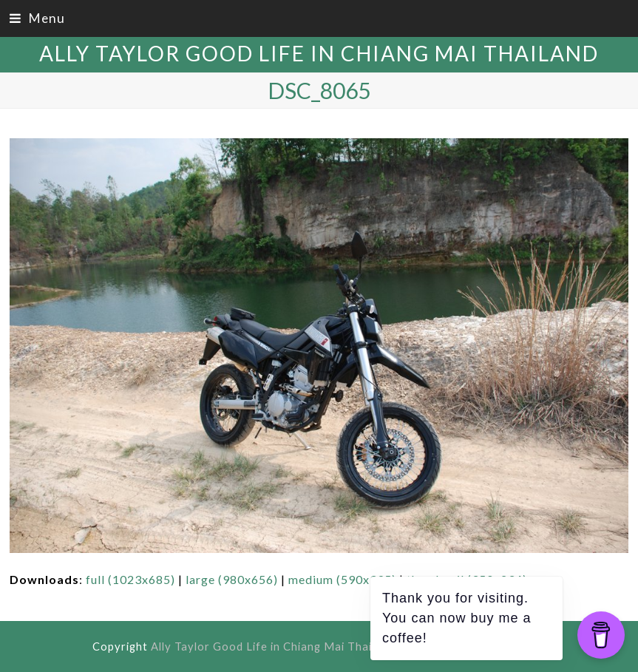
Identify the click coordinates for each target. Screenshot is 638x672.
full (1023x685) (130, 579)
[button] (37, 18)
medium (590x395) (342, 579)
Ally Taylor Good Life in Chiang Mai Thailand (319, 53)
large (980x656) (232, 579)
